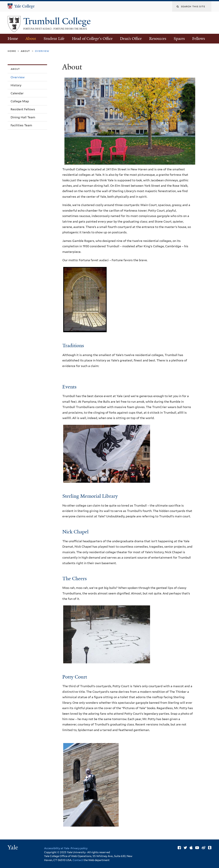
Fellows (199, 39)
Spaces (179, 39)
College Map (20, 101)
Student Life (54, 39)
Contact (78, 860)
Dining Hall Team (23, 117)
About (31, 39)
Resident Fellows (23, 109)
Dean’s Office (131, 39)
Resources (158, 39)
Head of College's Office (92, 39)
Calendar (17, 93)
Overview (18, 77)
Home (13, 39)
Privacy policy (79, 848)
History (16, 85)
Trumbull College (58, 21)
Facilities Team (21, 125)
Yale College (24, 6)
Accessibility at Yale (57, 848)
